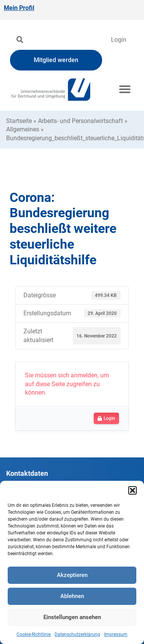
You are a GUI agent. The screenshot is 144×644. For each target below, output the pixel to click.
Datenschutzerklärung (77, 634)
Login (119, 40)
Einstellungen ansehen (72, 617)
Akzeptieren (72, 575)
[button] (132, 490)
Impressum (116, 634)
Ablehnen (72, 596)
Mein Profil (19, 8)
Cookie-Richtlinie (34, 634)
